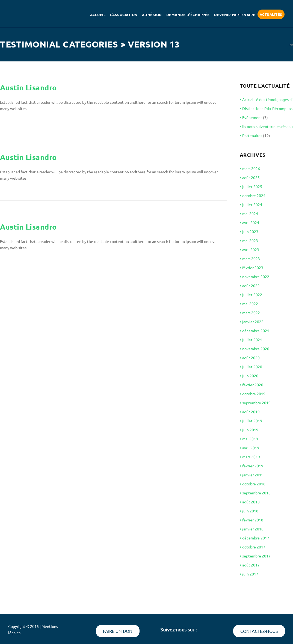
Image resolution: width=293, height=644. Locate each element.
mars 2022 (250, 313)
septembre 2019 (255, 403)
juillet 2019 (251, 421)
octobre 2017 (253, 547)
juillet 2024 (251, 204)
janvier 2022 (252, 322)
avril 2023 (249, 250)
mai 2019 (249, 439)
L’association (124, 15)
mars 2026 (250, 168)
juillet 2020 (251, 367)
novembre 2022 (254, 277)
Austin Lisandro (28, 87)
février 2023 (251, 268)
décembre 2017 (254, 538)
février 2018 (251, 520)
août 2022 (250, 286)
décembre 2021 (254, 331)
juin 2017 (249, 574)
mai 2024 (249, 213)
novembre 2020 (254, 349)
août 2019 (250, 412)
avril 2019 (249, 448)
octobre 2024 (253, 195)
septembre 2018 (255, 493)
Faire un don (118, 631)
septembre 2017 (255, 556)
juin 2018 (249, 511)
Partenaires (251, 135)
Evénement (251, 117)
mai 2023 (249, 241)
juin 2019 (249, 430)
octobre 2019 (253, 394)
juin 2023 (249, 232)
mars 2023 (250, 259)
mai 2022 (249, 304)
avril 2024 (249, 222)
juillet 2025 (251, 186)
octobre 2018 (253, 484)
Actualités (271, 14)
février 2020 (251, 385)
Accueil (98, 15)
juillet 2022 (251, 295)
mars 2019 (250, 457)
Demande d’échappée (188, 15)
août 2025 (250, 177)
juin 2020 (249, 376)
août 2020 (250, 358)
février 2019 (251, 466)
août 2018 (250, 502)
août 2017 (250, 565)
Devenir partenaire (235, 15)
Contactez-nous (259, 631)
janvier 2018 (252, 529)
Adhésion (152, 15)
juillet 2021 (251, 340)
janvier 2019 (252, 475)
